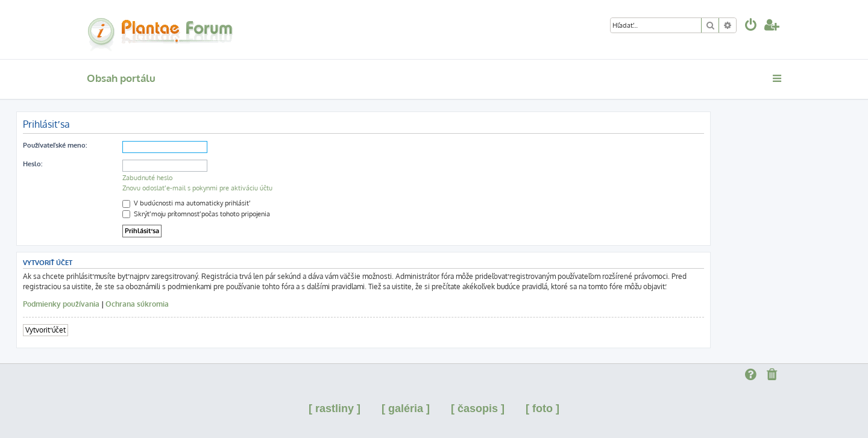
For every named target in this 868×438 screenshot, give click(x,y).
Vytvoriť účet (46, 330)
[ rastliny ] (335, 408)
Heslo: (33, 164)
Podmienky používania (61, 304)
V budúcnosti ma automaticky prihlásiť (186, 203)
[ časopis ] (478, 408)
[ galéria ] (406, 408)
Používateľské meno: (55, 145)
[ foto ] (542, 408)
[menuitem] (751, 26)
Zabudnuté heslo (147, 178)
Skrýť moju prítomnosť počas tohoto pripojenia (196, 214)
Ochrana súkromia (137, 304)
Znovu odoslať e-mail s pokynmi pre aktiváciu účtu (197, 188)
